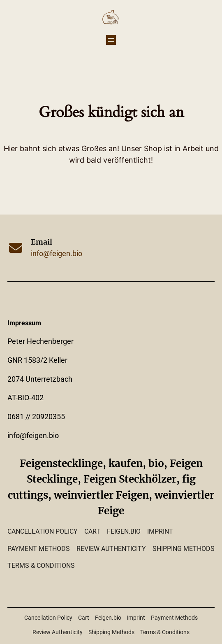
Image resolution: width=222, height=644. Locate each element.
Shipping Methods (184, 549)
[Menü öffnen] (111, 40)
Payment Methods (39, 549)
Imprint (160, 531)
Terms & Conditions (41, 566)
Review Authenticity (111, 549)
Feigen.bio (124, 531)
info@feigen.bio (57, 254)
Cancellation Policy (43, 531)
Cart (92, 531)
